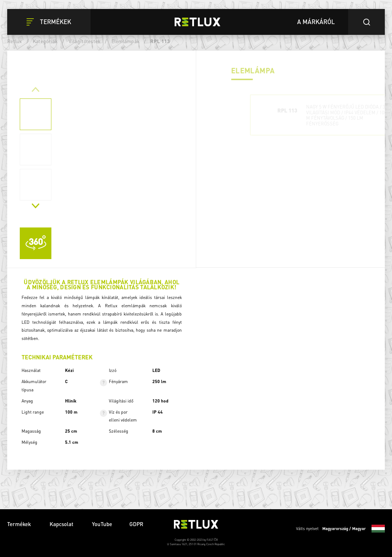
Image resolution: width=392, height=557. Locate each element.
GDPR (136, 524)
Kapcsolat (62, 524)
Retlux (15, 41)
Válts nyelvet (340, 529)
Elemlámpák (126, 41)
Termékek (20, 524)
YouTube (102, 524)
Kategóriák (45, 41)
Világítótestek (85, 41)
